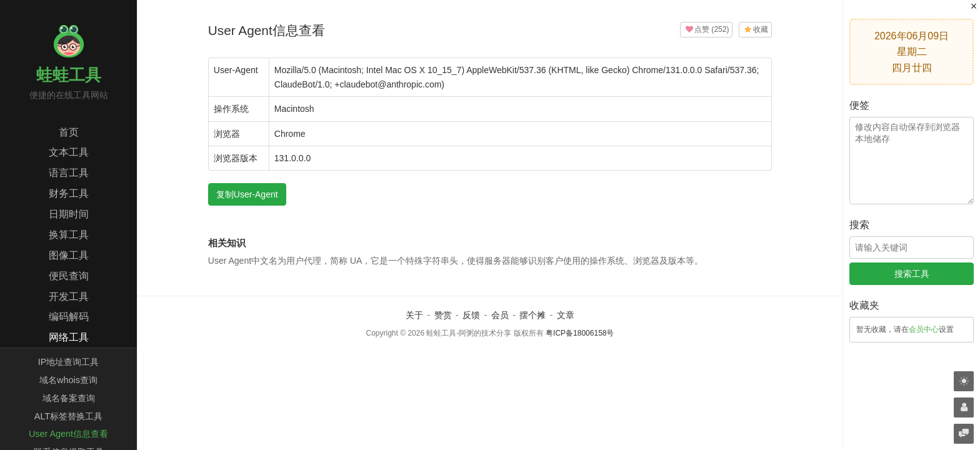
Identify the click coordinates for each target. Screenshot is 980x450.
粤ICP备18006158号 (580, 333)
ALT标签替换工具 (68, 416)
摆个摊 (532, 315)
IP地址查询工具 (69, 362)
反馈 (471, 315)
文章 (566, 315)
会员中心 (924, 329)
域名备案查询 (69, 398)
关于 (414, 315)
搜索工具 (912, 274)
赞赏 (443, 315)
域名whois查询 (68, 380)
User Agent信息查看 (68, 434)
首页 (69, 132)
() (706, 29)
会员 (500, 315)
